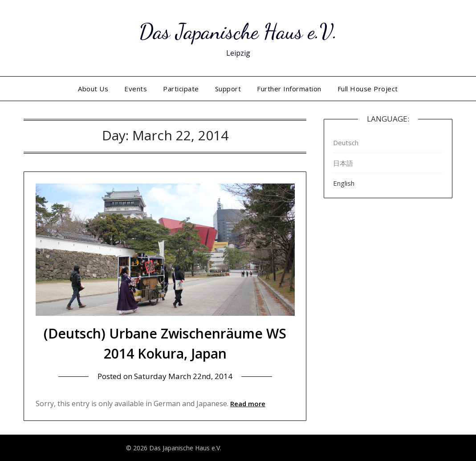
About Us (93, 89)
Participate (181, 89)
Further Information (289, 89)
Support (228, 89)
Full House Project (368, 89)
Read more (248, 404)
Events (136, 89)
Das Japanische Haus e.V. (238, 31)
